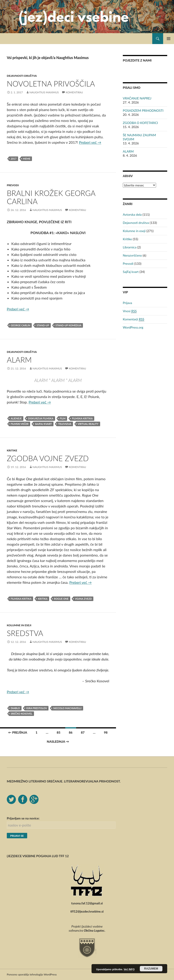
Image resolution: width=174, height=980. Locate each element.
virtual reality (88, 424)
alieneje (16, 418)
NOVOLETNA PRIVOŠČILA (51, 84)
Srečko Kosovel (22, 714)
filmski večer (20, 424)
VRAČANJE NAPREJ (137, 98)
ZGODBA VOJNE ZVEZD (48, 458)
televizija (65, 424)
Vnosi (130, 311)
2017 (14, 159)
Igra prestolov (37, 708)
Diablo (15, 708)
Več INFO (129, 969)
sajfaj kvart (43, 424)
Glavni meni (169, 39)
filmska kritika (82, 418)
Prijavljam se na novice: (23, 818)
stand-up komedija (68, 325)
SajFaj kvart (131, 272)
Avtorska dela (132, 214)
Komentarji (134, 319)
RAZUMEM (151, 969)
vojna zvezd (83, 599)
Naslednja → (58, 741)
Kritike (12, 450)
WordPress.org (133, 327)
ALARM (19, 360)
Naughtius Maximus (44, 92)
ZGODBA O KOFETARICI (140, 123)
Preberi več (90, 142)
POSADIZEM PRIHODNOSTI (143, 110)
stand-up (43, 325)
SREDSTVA (25, 633)
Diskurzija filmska (41, 418)
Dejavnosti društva (22, 76)
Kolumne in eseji (19, 625)
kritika (43, 599)
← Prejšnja (18, 732)
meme (27, 159)
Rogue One (61, 599)
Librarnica (130, 247)
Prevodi (13, 185)
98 (106, 732)
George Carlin (20, 325)
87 (83, 732)
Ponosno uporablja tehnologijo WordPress (32, 974)
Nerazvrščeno (132, 255)
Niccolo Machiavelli (67, 708)
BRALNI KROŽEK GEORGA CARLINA (51, 197)
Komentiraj (74, 92)
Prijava (127, 303)
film (63, 418)
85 (58, 732)
